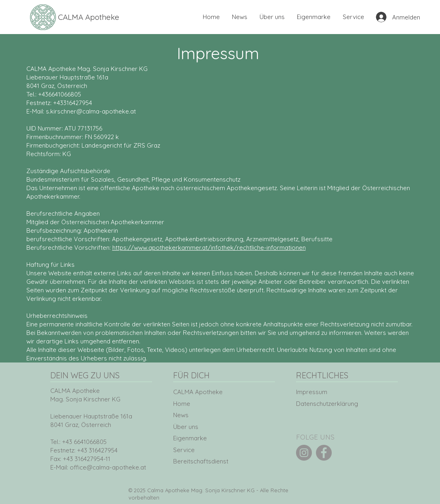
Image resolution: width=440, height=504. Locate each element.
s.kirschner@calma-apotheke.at (91, 111)
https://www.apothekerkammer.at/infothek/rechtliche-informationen (209, 248)
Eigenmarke (190, 438)
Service (184, 450)
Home (182, 404)
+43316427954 (73, 103)
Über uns (186, 427)
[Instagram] (304, 453)
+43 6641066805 (84, 442)
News (181, 415)
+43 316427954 (97, 450)
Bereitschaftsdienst (201, 461)
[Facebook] (324, 453)
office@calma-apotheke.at (108, 467)
